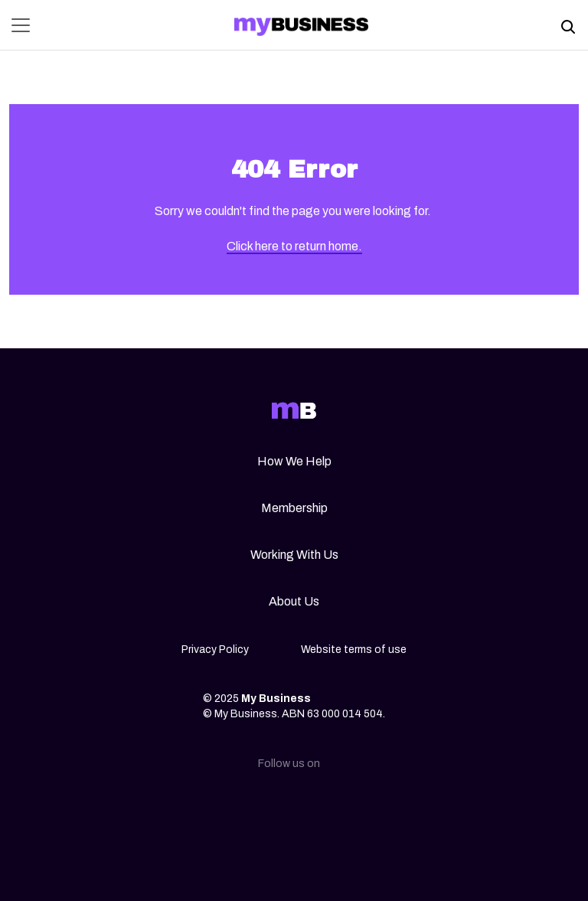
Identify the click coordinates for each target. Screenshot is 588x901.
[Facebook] (318, 805)
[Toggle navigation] (25, 25)
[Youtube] (367, 805)
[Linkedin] (220, 805)
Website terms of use (354, 650)
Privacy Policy (215, 650)
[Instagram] (269, 805)
